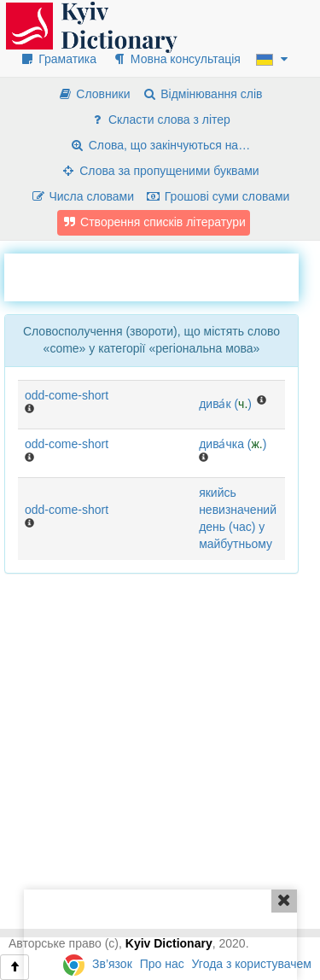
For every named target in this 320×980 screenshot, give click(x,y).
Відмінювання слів (202, 94)
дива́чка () (233, 444)
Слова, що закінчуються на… (160, 145)
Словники (93, 94)
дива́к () (225, 404)
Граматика (58, 59)
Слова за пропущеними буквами (160, 171)
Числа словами (83, 196)
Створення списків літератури (154, 222)
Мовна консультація (176, 59)
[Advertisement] (162, 275)
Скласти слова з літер (160, 120)
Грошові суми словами (218, 196)
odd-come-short (67, 395)
